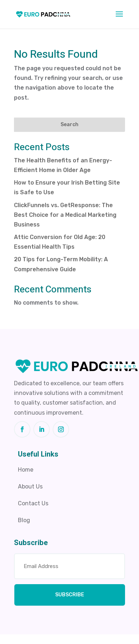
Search (69, 125)
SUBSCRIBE (70, 595)
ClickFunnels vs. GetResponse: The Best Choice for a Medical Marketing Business (65, 215)
